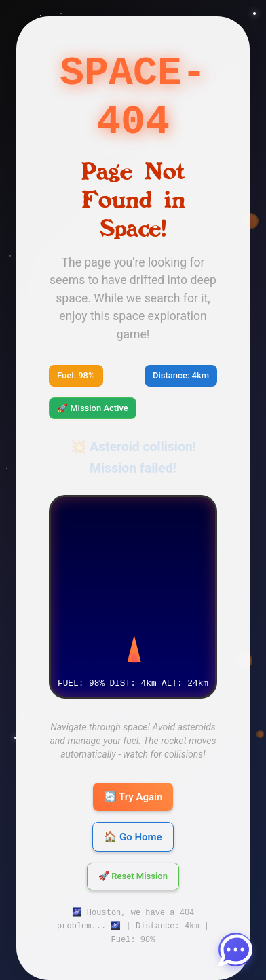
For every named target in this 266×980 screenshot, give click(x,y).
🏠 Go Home (133, 821)
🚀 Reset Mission (133, 860)
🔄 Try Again (133, 781)
